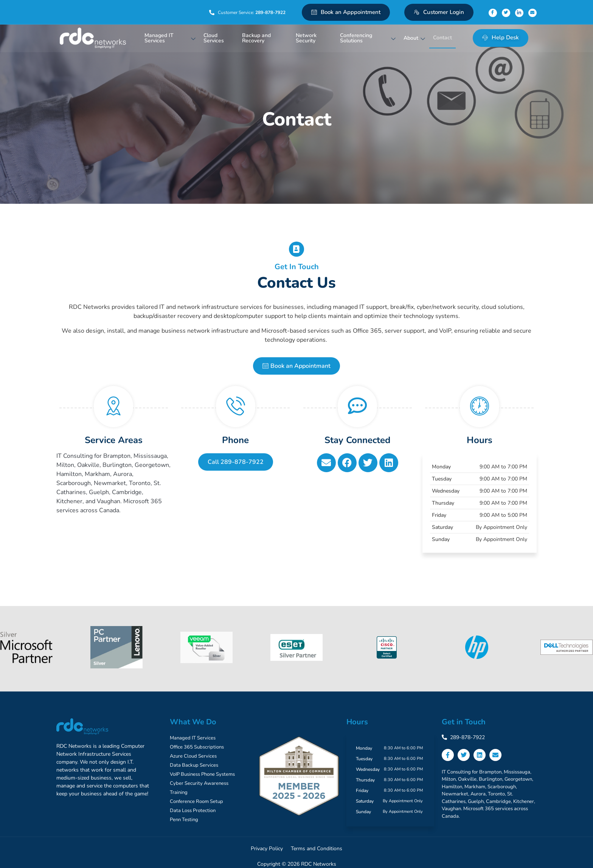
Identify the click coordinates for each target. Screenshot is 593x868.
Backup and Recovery (256, 38)
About (414, 38)
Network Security (306, 38)
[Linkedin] (519, 13)
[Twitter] (506, 13)
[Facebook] (493, 13)
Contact (442, 38)
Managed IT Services (170, 38)
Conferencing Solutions (368, 38)
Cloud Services (214, 38)
